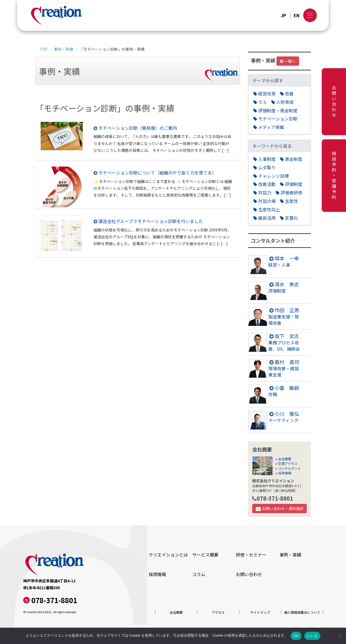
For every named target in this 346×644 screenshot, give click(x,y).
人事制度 (264, 159)
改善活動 (264, 184)
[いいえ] (339, 636)
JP (283, 15)
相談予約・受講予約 (334, 176)
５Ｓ (260, 102)
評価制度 (291, 184)
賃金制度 (291, 159)
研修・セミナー (251, 555)
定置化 (289, 218)
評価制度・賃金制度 (275, 111)
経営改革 (264, 94)
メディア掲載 (269, 127)
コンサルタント (288, 468)
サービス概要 (205, 555)
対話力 (262, 193)
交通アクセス (286, 463)
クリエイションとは (168, 555)
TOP (43, 49)
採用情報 (283, 473)
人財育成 (282, 102)
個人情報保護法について (302, 612)
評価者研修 (289, 193)
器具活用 (264, 218)
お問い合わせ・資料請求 (280, 508)
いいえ (312, 636)
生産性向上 (267, 210)
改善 (287, 94)
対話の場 (264, 201)
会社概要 (283, 459)
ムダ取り (264, 168)
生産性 (289, 201)
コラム (199, 574)
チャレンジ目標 (271, 176)
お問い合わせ (334, 102)
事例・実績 (64, 49)
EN (297, 15)
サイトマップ (260, 612)
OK (296, 636)
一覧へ (288, 61)
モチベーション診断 (275, 119)
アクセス (218, 612)
